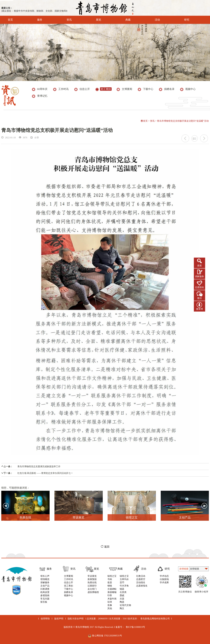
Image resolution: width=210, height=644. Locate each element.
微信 (199, 298)
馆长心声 (45, 576)
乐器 (122, 599)
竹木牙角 (124, 586)
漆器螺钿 (112, 592)
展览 (94, 20)
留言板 (44, 602)
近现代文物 (125, 605)
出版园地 (164, 579)
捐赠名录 (68, 592)
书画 (110, 579)
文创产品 (45, 586)
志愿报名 (199, 287)
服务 (35, 20)
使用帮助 (45, 619)
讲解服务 (199, 276)
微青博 (199, 309)
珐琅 (110, 602)
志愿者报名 (142, 586)
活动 (153, 20)
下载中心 (68, 589)
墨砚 (122, 595)
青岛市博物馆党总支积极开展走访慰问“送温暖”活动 (183, 121)
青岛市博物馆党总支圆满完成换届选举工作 (31, 467)
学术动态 (164, 576)
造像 (110, 605)
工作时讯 (68, 579)
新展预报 (92, 579)
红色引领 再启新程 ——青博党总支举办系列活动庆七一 (37, 473)
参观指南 (45, 595)
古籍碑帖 (112, 589)
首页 (10, 20)
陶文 (122, 608)
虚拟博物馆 (93, 592)
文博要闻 (68, 576)
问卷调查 (45, 589)
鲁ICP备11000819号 (135, 627)
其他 (110, 608)
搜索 (199, 266)
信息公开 (68, 583)
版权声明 (59, 619)
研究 (182, 20)
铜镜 (110, 586)
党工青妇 (68, 586)
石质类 (123, 592)
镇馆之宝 (112, 576)
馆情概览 (45, 579)
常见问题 (45, 599)
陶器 (122, 602)
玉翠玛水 (124, 579)
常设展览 (92, 576)
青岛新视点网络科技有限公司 (155, 619)
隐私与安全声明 (76, 619)
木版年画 (112, 599)
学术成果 (164, 583)
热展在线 (92, 583)
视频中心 (68, 595)
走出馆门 (92, 589)
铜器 (122, 589)
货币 (122, 583)
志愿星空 (141, 579)
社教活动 (141, 576)
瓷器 (110, 583)
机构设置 (45, 592)
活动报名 (141, 583)
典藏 (123, 20)
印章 (110, 595)
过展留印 (92, 586)
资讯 (65, 20)
